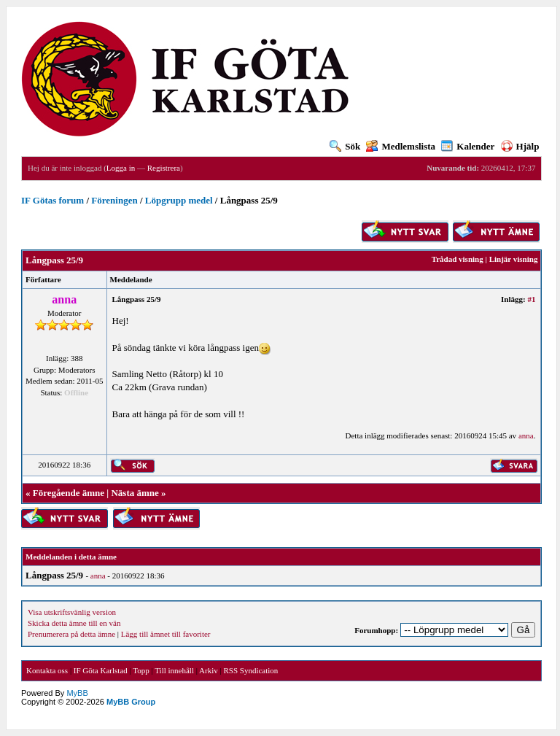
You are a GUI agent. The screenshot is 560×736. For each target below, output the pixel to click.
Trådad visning (458, 259)
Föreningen (114, 200)
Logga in (121, 168)
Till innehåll (174, 670)
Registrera (164, 168)
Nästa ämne (135, 493)
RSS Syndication (250, 670)
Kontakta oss (47, 670)
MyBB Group (131, 702)
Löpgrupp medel (179, 200)
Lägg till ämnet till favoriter (166, 634)
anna (526, 435)
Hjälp (520, 146)
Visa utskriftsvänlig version (72, 612)
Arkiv (209, 670)
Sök (345, 146)
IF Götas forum (52, 200)
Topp (141, 670)
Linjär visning (514, 259)
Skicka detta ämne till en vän (74, 623)
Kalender (468, 146)
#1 (531, 299)
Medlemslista (401, 146)
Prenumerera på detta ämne (71, 634)
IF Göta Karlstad (101, 670)
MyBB (77, 693)
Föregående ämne (69, 493)
